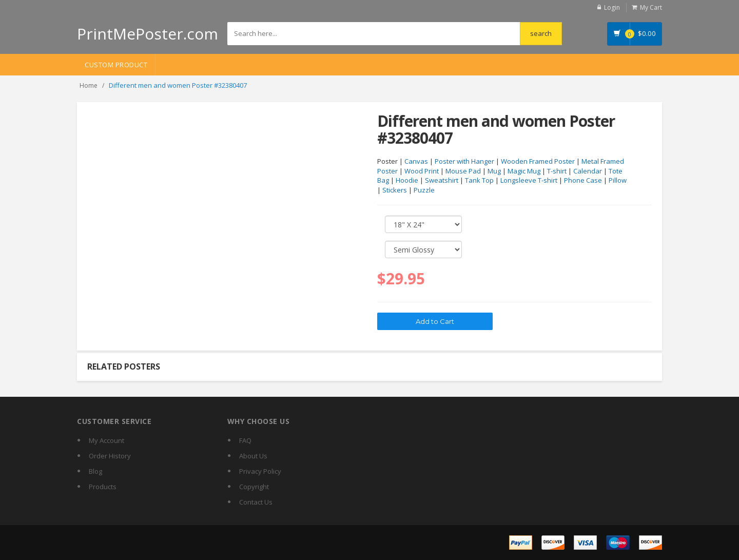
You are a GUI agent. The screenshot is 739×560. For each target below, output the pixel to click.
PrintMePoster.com (148, 34)
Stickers (395, 190)
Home (89, 85)
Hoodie (407, 180)
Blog (95, 471)
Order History (110, 456)
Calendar (588, 171)
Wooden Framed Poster (538, 161)
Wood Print (422, 171)
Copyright (254, 487)
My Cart (651, 7)
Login (612, 7)
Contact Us (256, 502)
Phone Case (583, 180)
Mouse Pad (463, 171)
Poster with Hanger (464, 161)
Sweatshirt (442, 180)
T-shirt (557, 171)
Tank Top (479, 180)
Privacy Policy (260, 471)
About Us (253, 456)
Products (103, 487)
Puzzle (424, 190)
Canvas (416, 161)
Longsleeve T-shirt (529, 180)
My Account (106, 440)
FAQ (245, 440)
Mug (494, 171)
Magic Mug (524, 171)
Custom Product (116, 65)
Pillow (618, 180)
